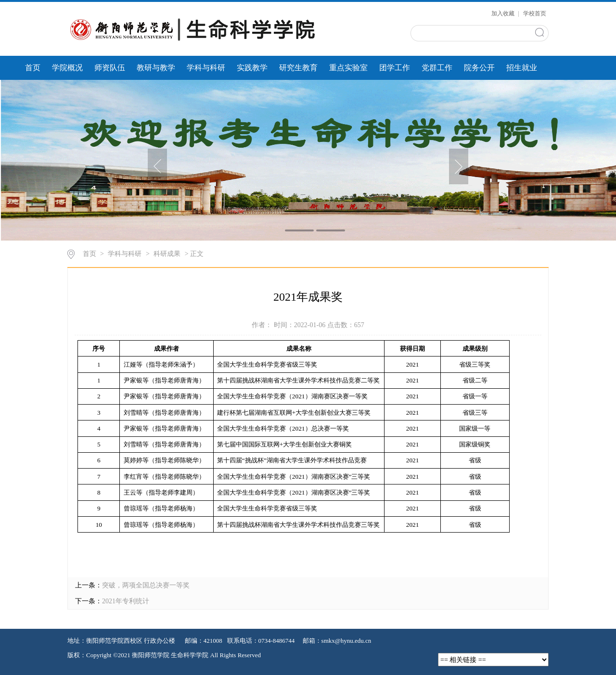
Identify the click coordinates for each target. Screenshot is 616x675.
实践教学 (252, 68)
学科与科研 (206, 68)
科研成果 (167, 254)
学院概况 (67, 68)
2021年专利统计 (126, 601)
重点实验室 (348, 68)
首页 (33, 68)
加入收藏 (504, 13)
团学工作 (395, 68)
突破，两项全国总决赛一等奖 (146, 585)
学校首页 (535, 13)
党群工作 (437, 68)
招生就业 (522, 68)
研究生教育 (298, 68)
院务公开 (479, 68)
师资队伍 (110, 68)
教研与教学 (156, 68)
